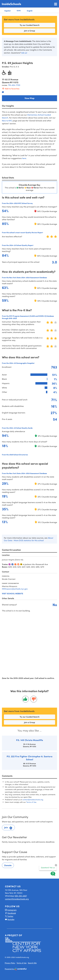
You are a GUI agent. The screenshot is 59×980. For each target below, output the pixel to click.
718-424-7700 (14, 85)
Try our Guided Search (30, 25)
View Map (29, 98)
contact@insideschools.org (33, 800)
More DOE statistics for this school (29, 540)
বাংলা (19, 11)
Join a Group (30, 31)
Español (8, 11)
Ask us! (24, 53)
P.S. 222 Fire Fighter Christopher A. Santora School (29, 758)
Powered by (16, 969)
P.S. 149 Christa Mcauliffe (30, 740)
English (30, 11)
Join (8, 828)
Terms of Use (31, 802)
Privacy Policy (10, 963)
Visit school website (13, 593)
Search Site (32, 963)
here (24, 158)
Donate (8, 865)
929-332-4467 (21, 896)
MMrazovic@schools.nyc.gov (15, 589)
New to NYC (7, 121)
